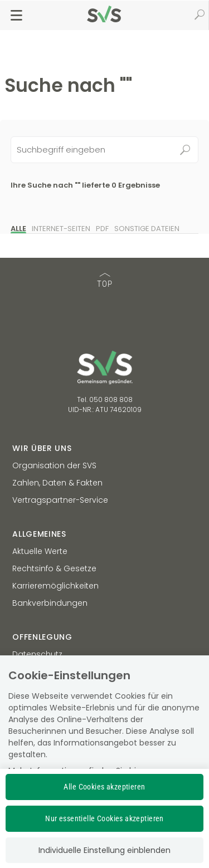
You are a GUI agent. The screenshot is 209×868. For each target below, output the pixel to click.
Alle (18, 229)
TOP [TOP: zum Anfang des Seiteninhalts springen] (105, 281)
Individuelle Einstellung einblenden (104, 850)
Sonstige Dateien (147, 229)
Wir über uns (42, 448)
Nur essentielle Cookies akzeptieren (104, 818)
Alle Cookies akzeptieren (104, 787)
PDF (102, 229)
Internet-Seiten (61, 229)
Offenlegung (42, 637)
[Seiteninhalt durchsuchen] (105, 150)
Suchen (185, 150)
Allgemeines (39, 534)
